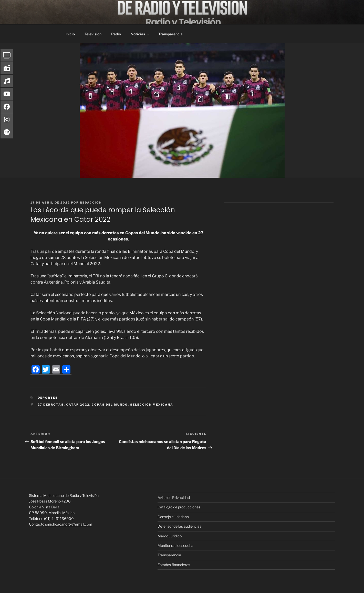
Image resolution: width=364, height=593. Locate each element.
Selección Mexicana (152, 405)
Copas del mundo (110, 405)
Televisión (93, 34)
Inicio (70, 34)
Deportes (48, 398)
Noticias (140, 34)
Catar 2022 (78, 405)
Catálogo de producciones (179, 507)
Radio (116, 34)
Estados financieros (174, 565)
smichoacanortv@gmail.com (69, 524)
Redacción (91, 203)
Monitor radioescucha (175, 545)
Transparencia (170, 34)
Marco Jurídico (170, 536)
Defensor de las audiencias (179, 526)
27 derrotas (51, 405)
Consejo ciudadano (173, 517)
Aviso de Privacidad (174, 497)
